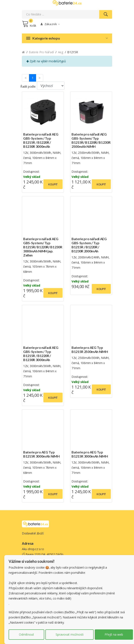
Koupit (53, 184)
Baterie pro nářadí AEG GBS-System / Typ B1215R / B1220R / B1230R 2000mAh (89, 245)
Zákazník (50, 24)
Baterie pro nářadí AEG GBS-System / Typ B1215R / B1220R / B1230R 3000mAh (41, 140)
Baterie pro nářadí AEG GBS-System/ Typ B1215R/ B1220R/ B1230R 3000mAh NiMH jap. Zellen (43, 247)
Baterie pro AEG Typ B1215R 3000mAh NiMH (41, 454)
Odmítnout (26, 634)
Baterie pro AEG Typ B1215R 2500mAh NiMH (90, 349)
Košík (29, 24)
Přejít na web (114, 634)
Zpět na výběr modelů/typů (46, 61)
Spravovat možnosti (70, 634)
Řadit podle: (28, 86)
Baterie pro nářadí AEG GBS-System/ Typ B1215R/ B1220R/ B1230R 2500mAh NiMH (91, 140)
